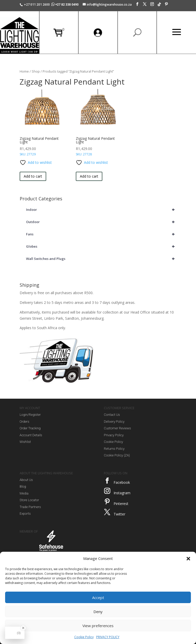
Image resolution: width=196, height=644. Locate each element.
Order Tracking (30, 428)
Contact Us (112, 415)
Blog (23, 486)
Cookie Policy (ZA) (117, 455)
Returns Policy (114, 449)
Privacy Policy (114, 435)
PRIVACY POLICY (108, 637)
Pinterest (121, 504)
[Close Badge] (23, 628)
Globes (101, 246)
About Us (26, 480)
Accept (98, 597)
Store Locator (29, 500)
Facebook (122, 482)
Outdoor (101, 222)
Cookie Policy (84, 637)
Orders (24, 422)
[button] (188, 559)
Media (24, 493)
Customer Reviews (117, 428)
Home (24, 71)
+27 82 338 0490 (65, 5)
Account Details (31, 435)
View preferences (98, 626)
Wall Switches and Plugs (101, 259)
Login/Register (30, 415)
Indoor (101, 210)
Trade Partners (30, 507)
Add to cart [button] (33, 176)
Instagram (122, 493)
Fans (101, 234)
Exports (25, 514)
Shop (36, 71)
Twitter (119, 514)
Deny (98, 612)
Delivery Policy (114, 422)
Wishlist (25, 442)
